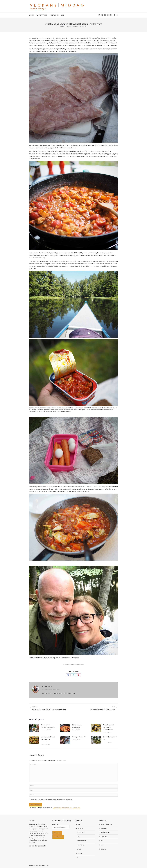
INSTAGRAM (79, 853)
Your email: (55, 824)
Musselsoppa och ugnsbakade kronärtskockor (109, 727)
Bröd (103, 841)
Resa (82, 665)
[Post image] (34, 728)
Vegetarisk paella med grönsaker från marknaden (48, 739)
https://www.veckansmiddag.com (51, 689)
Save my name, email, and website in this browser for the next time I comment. (51, 800)
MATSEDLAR (81, 845)
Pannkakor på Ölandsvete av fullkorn (48, 726)
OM (77, 857)
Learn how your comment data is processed (67, 808)
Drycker (103, 845)
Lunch (79, 665)
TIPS (79, 837)
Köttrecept (104, 828)
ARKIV (79, 849)
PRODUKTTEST (82, 841)
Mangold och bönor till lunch (110, 738)
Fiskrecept (104, 837)
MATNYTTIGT (79, 828)
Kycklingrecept (105, 833)
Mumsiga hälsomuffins (79, 737)
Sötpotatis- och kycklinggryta (77, 726)
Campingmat (73, 665)
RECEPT (78, 824)
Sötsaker (104, 849)
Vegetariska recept (107, 824)
